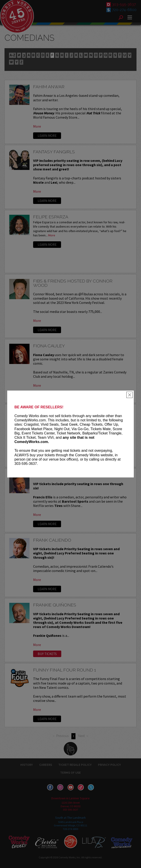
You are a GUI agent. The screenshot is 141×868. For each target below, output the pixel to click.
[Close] (130, 395)
